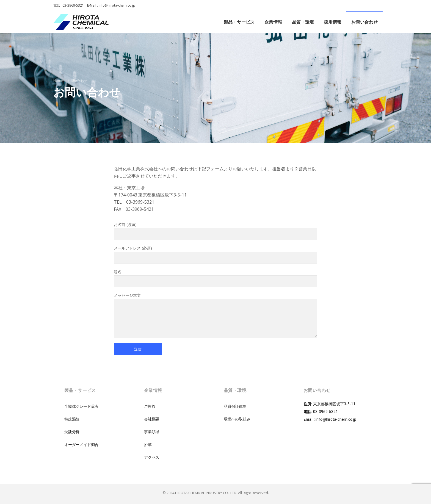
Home (58, 81)
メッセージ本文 (215, 315)
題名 (215, 278)
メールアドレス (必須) (215, 254)
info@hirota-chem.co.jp (117, 5)
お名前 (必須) (215, 231)
